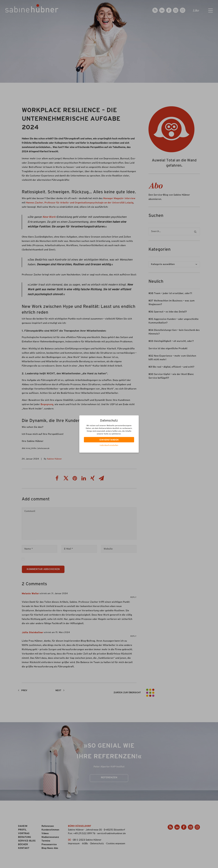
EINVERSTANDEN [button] (109, 440)
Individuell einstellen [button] (109, 445)
